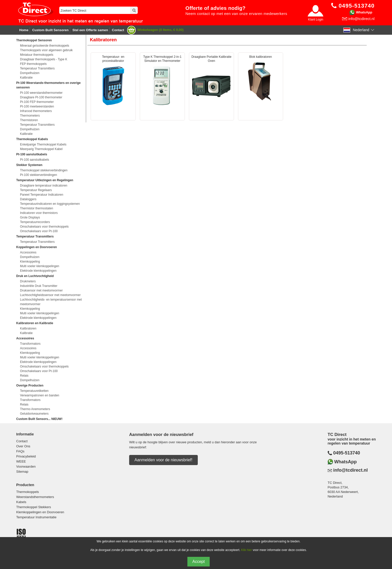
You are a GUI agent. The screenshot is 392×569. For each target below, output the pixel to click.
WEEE (21, 461)
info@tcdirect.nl (361, 19)
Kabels (21, 502)
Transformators (30, 344)
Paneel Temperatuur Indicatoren (42, 195)
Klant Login (316, 20)
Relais (24, 376)
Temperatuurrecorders (35, 222)
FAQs (20, 451)
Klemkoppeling (30, 262)
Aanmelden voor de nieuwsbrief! (163, 460)
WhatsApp (364, 12)
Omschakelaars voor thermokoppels (44, 227)
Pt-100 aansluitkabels (35, 160)
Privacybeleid (26, 456)
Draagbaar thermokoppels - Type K (44, 59)
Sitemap (22, 472)
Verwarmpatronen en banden (40, 395)
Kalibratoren (28, 328)
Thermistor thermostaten (37, 208)
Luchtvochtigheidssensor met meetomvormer (50, 295)
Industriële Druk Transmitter (39, 286)
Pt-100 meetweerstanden (37, 106)
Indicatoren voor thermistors (39, 213)
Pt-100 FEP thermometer (37, 102)
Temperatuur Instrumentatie (36, 517)
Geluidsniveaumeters (34, 414)
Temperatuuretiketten (34, 391)
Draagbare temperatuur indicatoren (44, 186)
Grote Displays (30, 217)
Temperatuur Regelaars (36, 190)
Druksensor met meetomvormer (41, 290)
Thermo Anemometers (35, 409)
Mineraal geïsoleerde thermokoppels (45, 46)
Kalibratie (26, 78)
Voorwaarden (26, 466)
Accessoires (28, 252)
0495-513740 (347, 453)
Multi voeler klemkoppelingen (40, 266)
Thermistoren (29, 120)
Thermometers (30, 116)
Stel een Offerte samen (90, 30)
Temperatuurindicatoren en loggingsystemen (50, 204)
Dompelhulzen (30, 73)
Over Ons (23, 446)
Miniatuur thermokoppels (37, 55)
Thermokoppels (28, 492)
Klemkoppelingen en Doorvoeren (40, 512)
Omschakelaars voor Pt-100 (39, 231)
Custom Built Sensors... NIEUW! (39, 419)
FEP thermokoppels (33, 64)
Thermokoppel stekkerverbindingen (44, 170)
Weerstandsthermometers (35, 497)
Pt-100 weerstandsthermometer (41, 93)
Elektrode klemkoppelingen (38, 271)
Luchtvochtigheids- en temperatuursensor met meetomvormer (51, 302)
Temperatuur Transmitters (37, 68)
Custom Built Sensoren (50, 30)
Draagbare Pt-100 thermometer (41, 97)
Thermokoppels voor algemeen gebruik (46, 50)
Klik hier (247, 550)
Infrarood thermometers (36, 111)
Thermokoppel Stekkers (34, 507)
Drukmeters (28, 281)
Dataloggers (28, 199)
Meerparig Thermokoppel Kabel (41, 149)
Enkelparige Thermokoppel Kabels (43, 144)
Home (24, 30)
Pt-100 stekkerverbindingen (38, 175)
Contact (118, 30)
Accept (199, 562)
